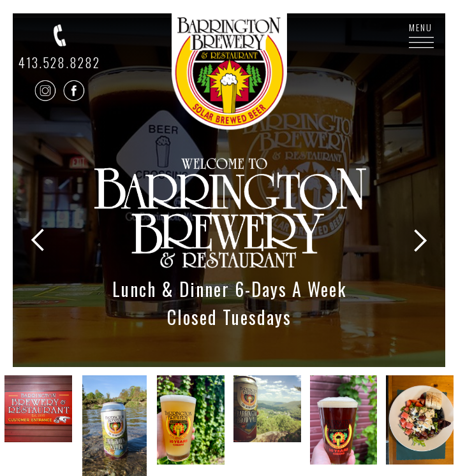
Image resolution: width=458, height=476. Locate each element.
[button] (38, 208)
